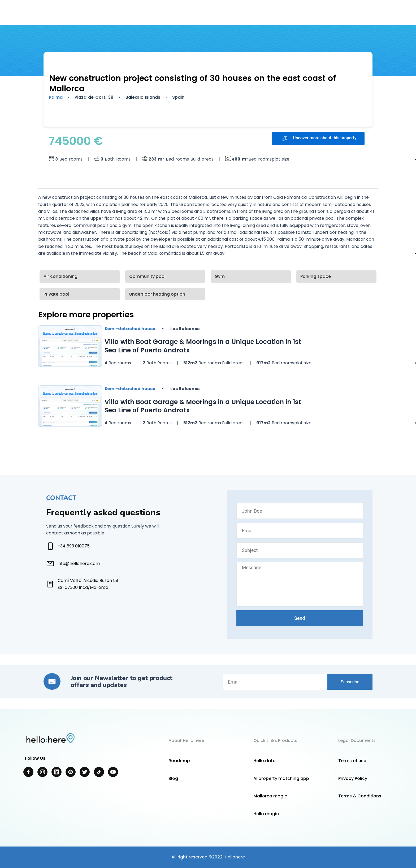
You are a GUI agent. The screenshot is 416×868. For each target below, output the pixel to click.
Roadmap (179, 761)
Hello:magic (266, 814)
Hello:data (265, 761)
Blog (173, 778)
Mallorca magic (270, 796)
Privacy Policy (353, 778)
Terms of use (352, 761)
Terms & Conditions (360, 796)
